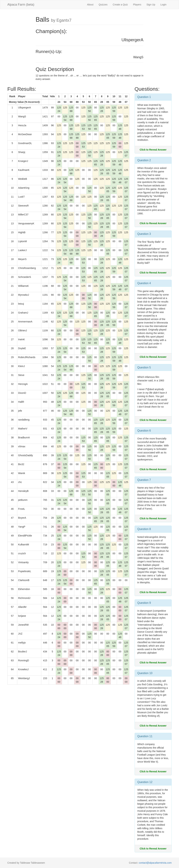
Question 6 (144, 431)
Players (137, 5)
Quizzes (103, 5)
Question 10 (145, 673)
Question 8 (144, 529)
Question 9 (144, 603)
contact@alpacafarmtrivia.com (155, 863)
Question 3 (144, 234)
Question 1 (144, 97)
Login (163, 5)
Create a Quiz (120, 5)
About (90, 5)
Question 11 (145, 736)
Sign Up (151, 5)
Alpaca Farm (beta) (21, 5)
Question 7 (144, 480)
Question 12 (145, 782)
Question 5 (144, 367)
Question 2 (144, 160)
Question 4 (144, 283)
